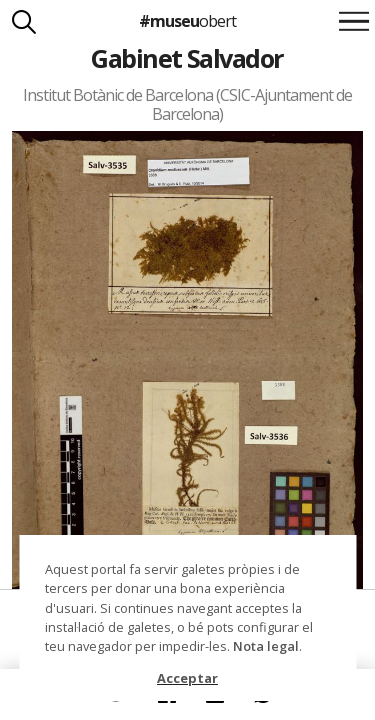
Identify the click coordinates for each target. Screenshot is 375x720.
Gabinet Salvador (187, 58)
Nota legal (266, 646)
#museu (187, 21)
